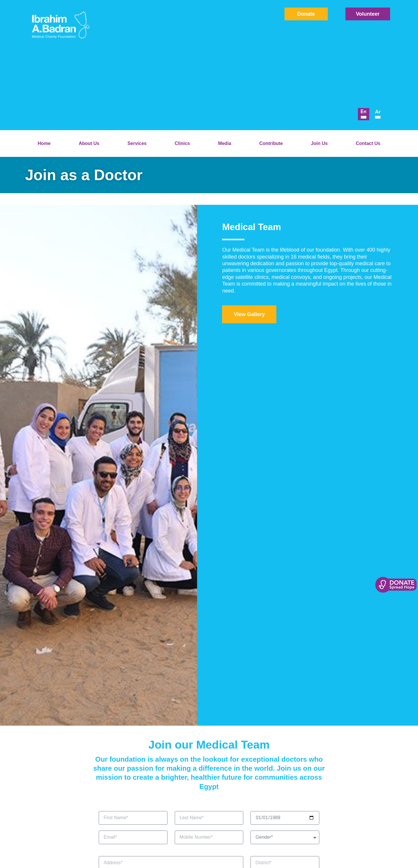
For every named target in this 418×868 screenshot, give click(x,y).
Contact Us (368, 143)
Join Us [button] (319, 143)
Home (44, 143)
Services (137, 143)
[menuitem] (364, 114)
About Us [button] (89, 143)
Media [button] (225, 143)
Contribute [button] (271, 143)
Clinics (182, 143)
